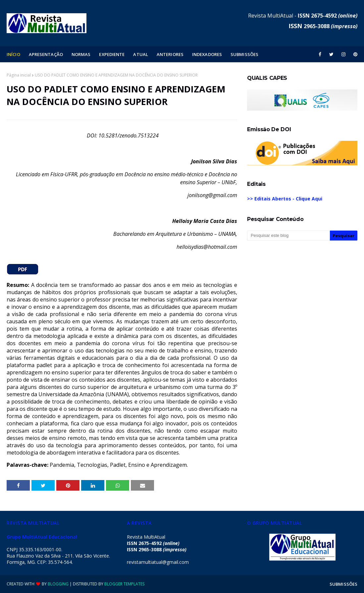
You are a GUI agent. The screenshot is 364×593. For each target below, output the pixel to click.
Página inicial (19, 75)
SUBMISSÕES (343, 584)
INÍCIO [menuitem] (13, 54)
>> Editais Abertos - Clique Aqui (285, 199)
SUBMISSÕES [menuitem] (244, 54)
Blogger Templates (124, 584)
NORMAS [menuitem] (81, 54)
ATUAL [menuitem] (141, 54)
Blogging (58, 584)
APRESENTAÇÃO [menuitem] (46, 54)
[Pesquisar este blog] (288, 236)
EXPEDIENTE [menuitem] (112, 54)
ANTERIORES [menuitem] (170, 54)
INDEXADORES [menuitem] (207, 54)
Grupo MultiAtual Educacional (42, 537)
